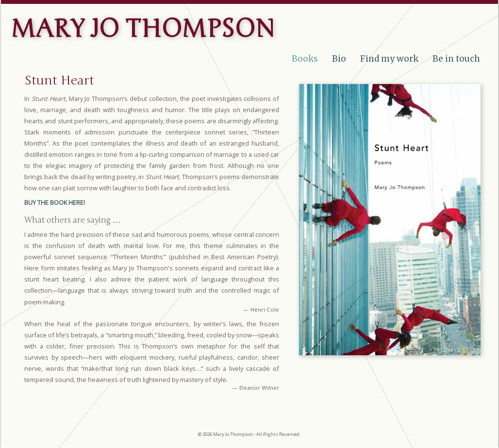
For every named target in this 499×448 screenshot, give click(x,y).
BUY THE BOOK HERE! (55, 202)
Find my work (389, 59)
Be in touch (456, 59)
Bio (339, 59)
